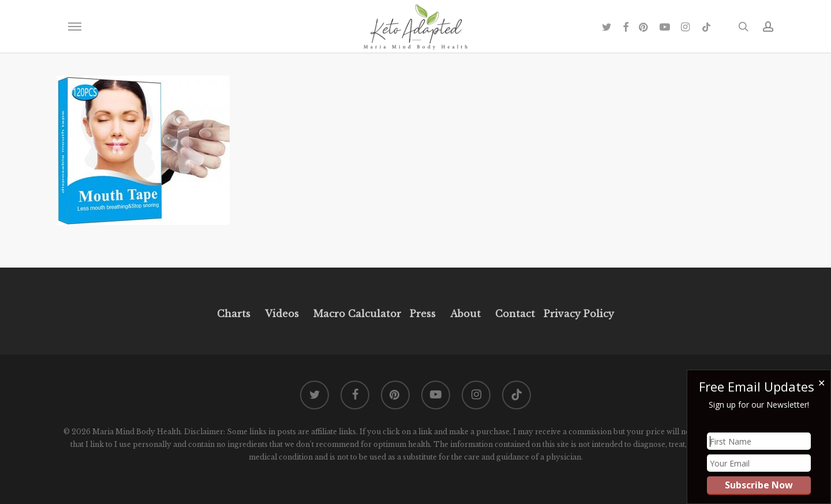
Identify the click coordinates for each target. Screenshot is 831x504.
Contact (515, 314)
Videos (282, 314)
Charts (234, 314)
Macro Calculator (357, 314)
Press (423, 314)
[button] (74, 27)
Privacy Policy (577, 314)
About (465, 314)
